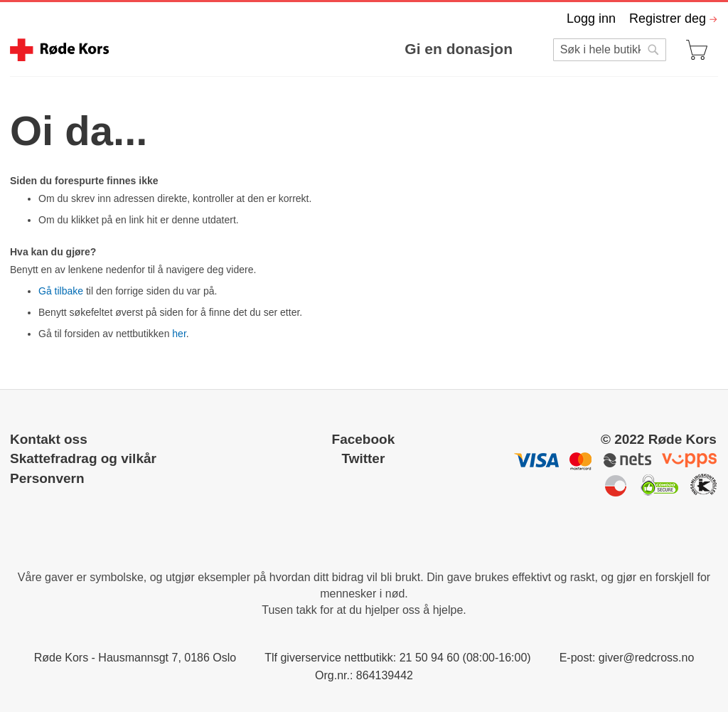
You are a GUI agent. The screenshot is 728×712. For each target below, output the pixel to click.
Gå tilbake (61, 291)
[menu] (321, 49)
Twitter (363, 458)
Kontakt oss (49, 439)
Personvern (47, 478)
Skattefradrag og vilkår (83, 458)
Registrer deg (668, 18)
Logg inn (591, 18)
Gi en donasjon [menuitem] (459, 49)
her (179, 334)
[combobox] (610, 50)
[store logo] (59, 50)
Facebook (364, 439)
